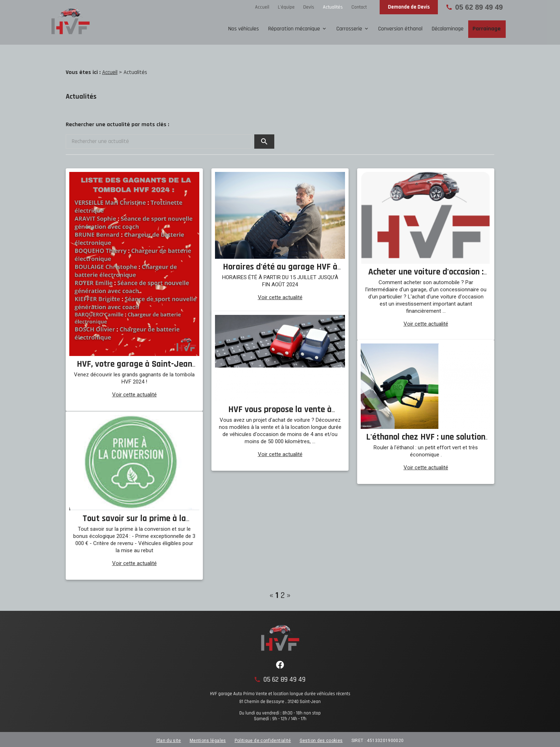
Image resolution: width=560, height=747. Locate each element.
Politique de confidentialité (263, 738)
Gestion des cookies (321, 738)
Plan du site (169, 738)
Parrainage (487, 29)
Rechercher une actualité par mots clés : (117, 122)
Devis (309, 7)
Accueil (262, 7)
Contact (359, 7)
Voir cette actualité (134, 392)
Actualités (333, 7)
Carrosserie (349, 29)
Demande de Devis (409, 7)
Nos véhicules (244, 29)
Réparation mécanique (294, 29)
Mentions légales (208, 738)
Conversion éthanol (400, 29)
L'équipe (286, 7)
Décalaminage (448, 29)
